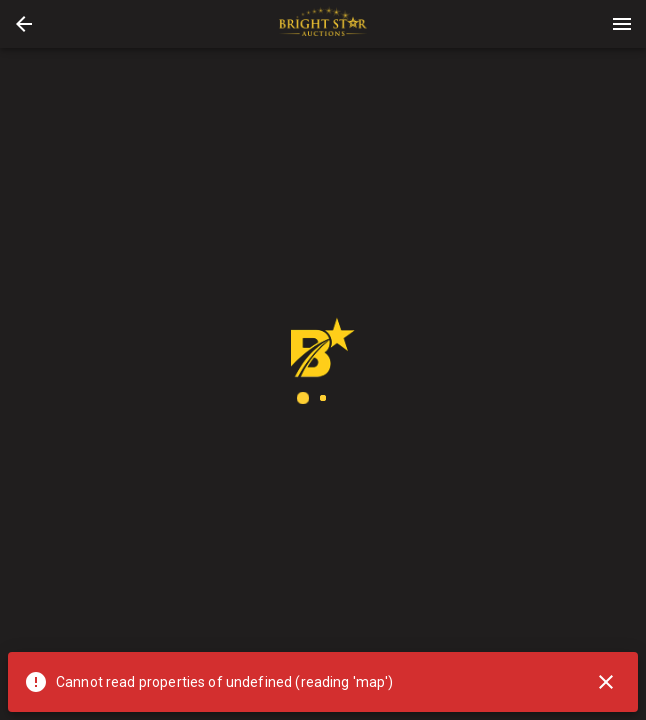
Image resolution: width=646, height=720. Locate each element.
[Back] (24, 24)
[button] (24, 24)
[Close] (606, 682)
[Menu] (622, 24)
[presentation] (323, 24)
